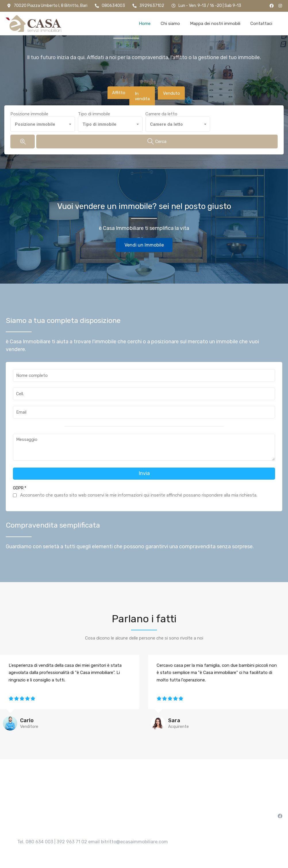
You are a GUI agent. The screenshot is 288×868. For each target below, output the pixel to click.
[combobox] (43, 120)
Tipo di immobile (94, 110)
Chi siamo (170, 24)
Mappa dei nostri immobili (215, 24)
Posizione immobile (29, 110)
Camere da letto (161, 110)
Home (145, 24)
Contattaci (261, 24)
